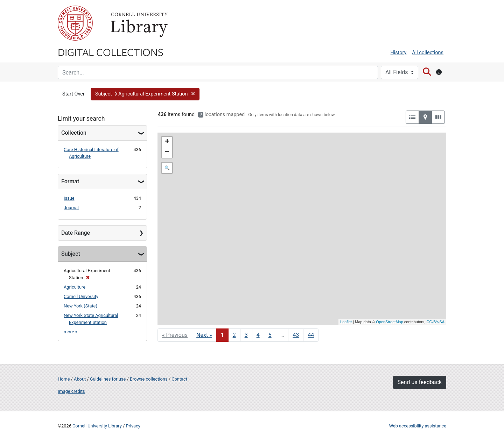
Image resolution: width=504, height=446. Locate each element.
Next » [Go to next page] (204, 335)
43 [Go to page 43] (296, 335)
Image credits (71, 391)
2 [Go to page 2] (234, 335)
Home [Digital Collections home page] (64, 379)
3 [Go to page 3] (246, 335)
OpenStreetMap (390, 322)
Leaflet (346, 322)
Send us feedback (420, 382)
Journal (71, 208)
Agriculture (75, 287)
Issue (69, 198)
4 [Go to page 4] (258, 335)
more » (71, 332)
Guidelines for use (108, 379)
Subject (71, 254)
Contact (179, 379)
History (399, 53)
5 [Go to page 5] (270, 335)
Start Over (73, 94)
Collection (74, 133)
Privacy (133, 426)
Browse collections (149, 379)
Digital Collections (111, 52)
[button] (145, 94)
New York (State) (80, 306)
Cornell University (75, 23)
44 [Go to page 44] (311, 335)
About (80, 379)
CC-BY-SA (435, 322)
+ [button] (167, 142)
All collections (428, 53)
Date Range (76, 233)
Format (70, 181)
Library (138, 23)
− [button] (167, 153)
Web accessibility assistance (418, 426)
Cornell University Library (97, 426)
